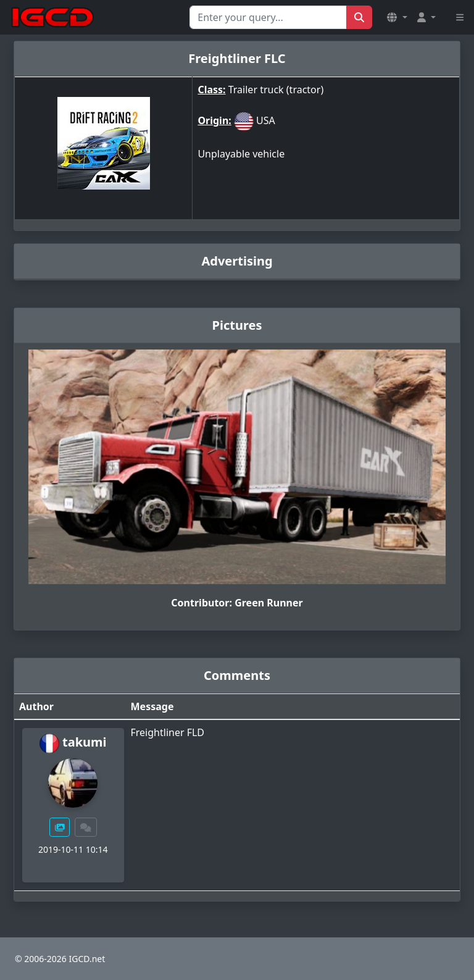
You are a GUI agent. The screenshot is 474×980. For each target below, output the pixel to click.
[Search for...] (268, 17)
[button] (397, 17)
